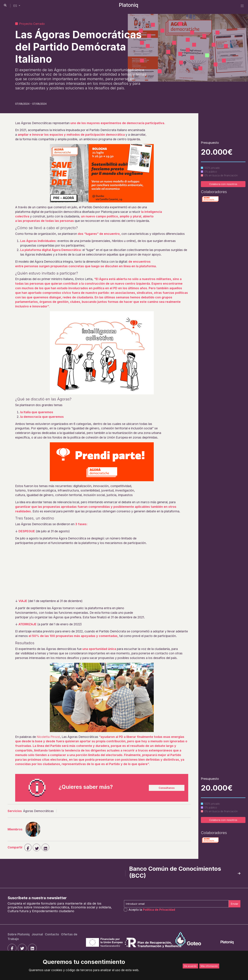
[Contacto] (52, 934)
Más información (209, 966)
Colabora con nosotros (223, 184)
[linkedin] (45, 847)
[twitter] (22, 948)
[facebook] (28, 847)
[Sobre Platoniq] (19, 934)
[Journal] (38, 934)
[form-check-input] (126, 910)
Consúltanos (167, 788)
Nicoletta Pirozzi (48, 737)
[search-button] (5, 5)
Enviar (235, 904)
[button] (17, 6)
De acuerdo (190, 966)
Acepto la (152, 910)
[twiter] (37, 847)
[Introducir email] (176, 904)
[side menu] (242, 6)
